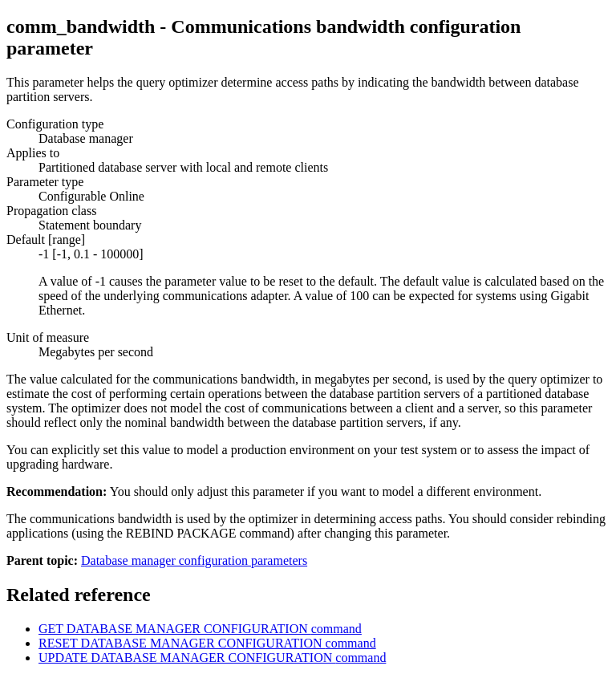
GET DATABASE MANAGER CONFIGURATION (200, 629)
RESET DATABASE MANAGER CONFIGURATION (207, 643)
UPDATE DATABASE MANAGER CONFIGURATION (212, 658)
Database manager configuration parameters (194, 560)
